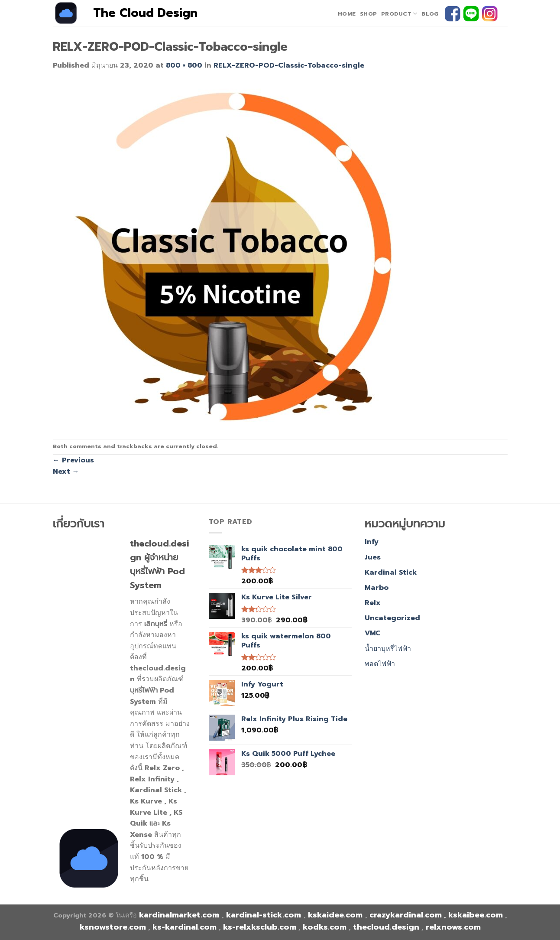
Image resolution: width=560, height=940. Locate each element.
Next (66, 472)
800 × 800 (184, 65)
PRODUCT (399, 14)
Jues (373, 557)
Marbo (377, 588)
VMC (373, 633)
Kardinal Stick (391, 572)
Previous (73, 460)
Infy (372, 542)
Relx (373, 603)
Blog (430, 14)
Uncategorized (392, 618)
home (347, 14)
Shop (368, 14)
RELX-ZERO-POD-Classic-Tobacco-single (289, 65)
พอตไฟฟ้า (380, 664)
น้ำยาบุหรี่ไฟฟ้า (388, 649)
